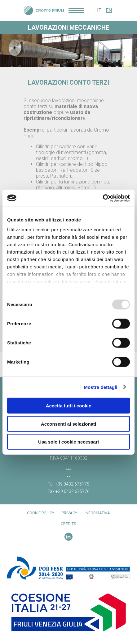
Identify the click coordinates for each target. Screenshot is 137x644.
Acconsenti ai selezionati (68, 424)
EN (109, 10)
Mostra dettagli (100, 387)
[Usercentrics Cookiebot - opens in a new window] (103, 198)
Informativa (97, 513)
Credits (68, 524)
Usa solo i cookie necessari (68, 442)
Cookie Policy (41, 513)
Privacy (69, 513)
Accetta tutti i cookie (69, 406)
